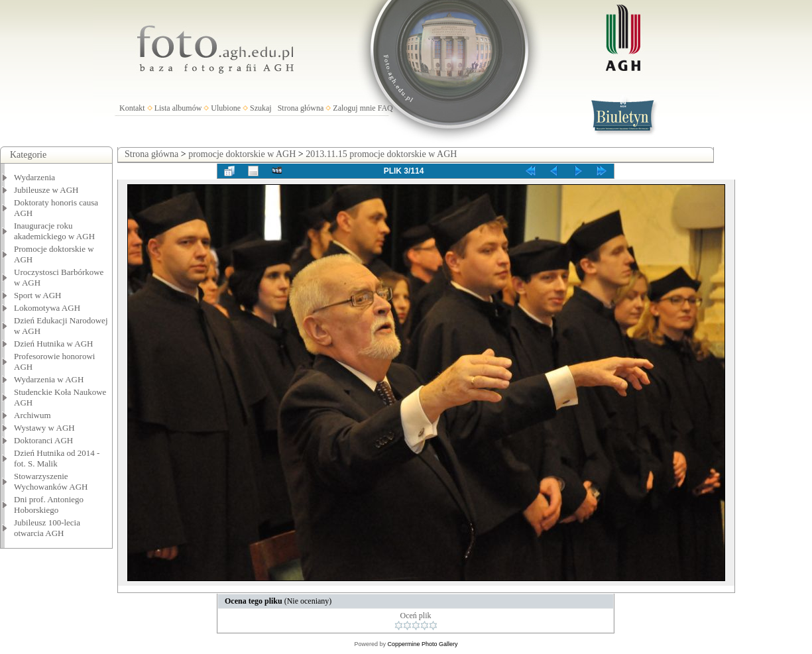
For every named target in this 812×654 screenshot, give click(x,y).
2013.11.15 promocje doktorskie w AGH (381, 154)
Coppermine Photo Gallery (422, 644)
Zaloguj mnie (354, 108)
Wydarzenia (34, 177)
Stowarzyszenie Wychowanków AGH (51, 481)
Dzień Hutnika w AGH (54, 344)
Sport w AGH (38, 295)
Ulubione (226, 108)
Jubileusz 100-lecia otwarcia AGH (47, 528)
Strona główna (301, 108)
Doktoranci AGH (43, 440)
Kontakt (132, 108)
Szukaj (261, 108)
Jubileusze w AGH (46, 190)
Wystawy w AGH (44, 428)
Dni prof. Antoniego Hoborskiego (49, 505)
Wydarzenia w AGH (49, 379)
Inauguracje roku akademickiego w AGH (54, 231)
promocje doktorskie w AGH (242, 154)
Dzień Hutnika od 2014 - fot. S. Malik (57, 458)
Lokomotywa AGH (47, 308)
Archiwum (32, 415)
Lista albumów (178, 108)
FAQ (385, 108)
